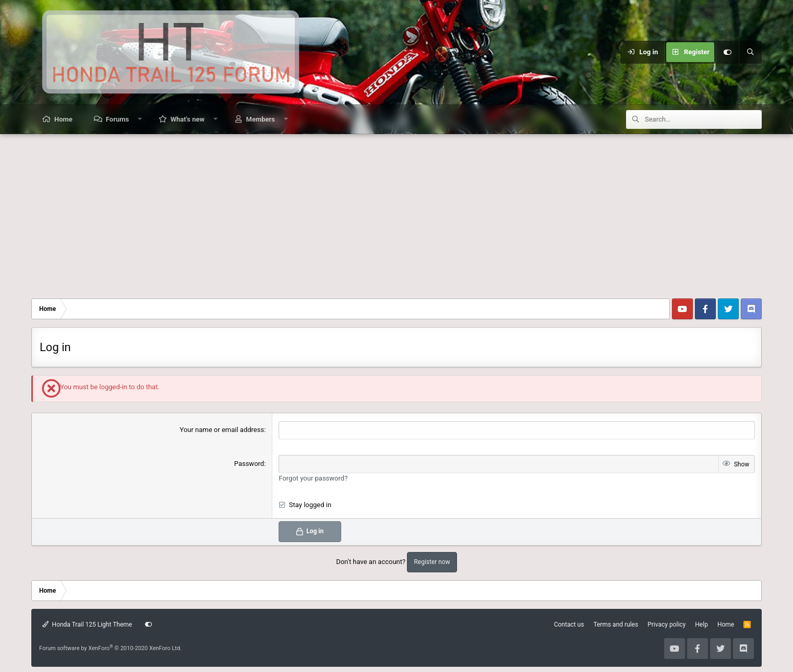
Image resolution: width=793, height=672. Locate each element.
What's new (188, 119)
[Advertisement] (397, 212)
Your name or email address (222, 430)
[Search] (750, 52)
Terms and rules (616, 625)
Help (701, 625)
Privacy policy (666, 625)
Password (249, 464)
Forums (117, 119)
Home (63, 119)
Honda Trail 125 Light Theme (87, 625)
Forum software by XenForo (110, 648)
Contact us (569, 625)
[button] (140, 119)
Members (261, 119)
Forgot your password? (313, 478)
